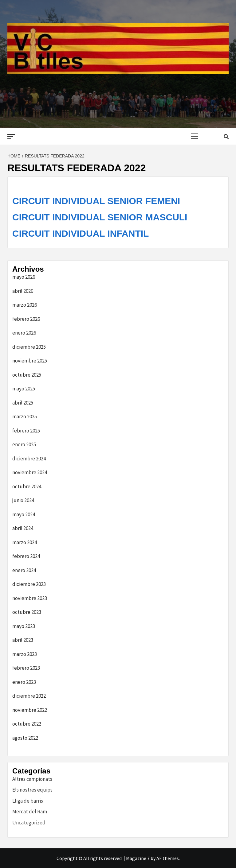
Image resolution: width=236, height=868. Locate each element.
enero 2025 (24, 444)
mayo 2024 (24, 514)
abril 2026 (23, 291)
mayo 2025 (24, 389)
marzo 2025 (25, 417)
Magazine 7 (138, 858)
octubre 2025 (27, 375)
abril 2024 (23, 528)
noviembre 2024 (30, 472)
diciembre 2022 (29, 696)
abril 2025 (23, 403)
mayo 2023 (24, 626)
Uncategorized (29, 823)
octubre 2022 (27, 724)
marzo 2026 (25, 305)
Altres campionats (32, 779)
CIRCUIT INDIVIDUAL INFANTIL (81, 233)
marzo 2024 (25, 542)
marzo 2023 (25, 654)
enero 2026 (24, 333)
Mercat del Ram (30, 812)
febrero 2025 (26, 431)
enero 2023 (24, 682)
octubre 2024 (27, 486)
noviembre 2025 (30, 361)
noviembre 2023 (30, 598)
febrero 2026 (26, 319)
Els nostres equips (32, 790)
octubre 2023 (27, 612)
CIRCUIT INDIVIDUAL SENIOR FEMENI (96, 201)
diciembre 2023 (29, 584)
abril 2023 (23, 640)
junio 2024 (23, 500)
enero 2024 (24, 570)
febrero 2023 (26, 668)
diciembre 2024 (29, 459)
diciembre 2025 (29, 347)
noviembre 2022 (30, 710)
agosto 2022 (25, 738)
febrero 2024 (26, 556)
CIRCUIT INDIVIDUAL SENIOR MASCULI (100, 217)
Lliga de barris (28, 801)
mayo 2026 (24, 277)
